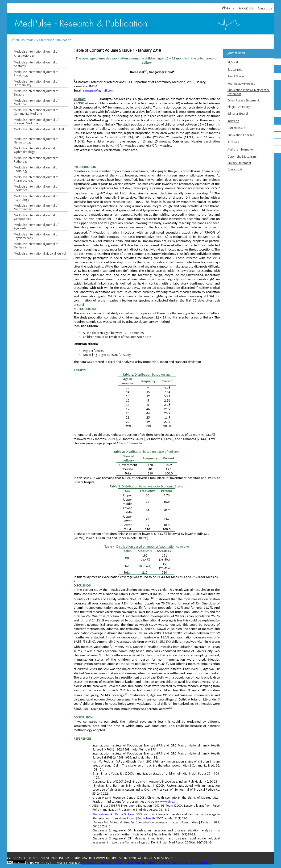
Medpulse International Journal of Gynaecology (36, 141)
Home (228, 8)
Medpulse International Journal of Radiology (36, 169)
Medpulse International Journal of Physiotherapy (36, 236)
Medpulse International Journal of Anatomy (36, 64)
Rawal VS (133, 814)
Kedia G (121, 814)
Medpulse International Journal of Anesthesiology (36, 54)
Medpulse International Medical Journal (40, 254)
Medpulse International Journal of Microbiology (36, 207)
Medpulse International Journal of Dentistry (36, 246)
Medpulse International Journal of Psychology (36, 198)
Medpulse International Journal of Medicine (36, 102)
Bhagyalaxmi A (102, 814)
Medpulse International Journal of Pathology (36, 160)
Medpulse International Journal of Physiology (36, 74)
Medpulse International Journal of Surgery (36, 93)
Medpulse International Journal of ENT (39, 129)
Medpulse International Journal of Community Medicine (36, 112)
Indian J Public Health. (141, 818)
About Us (246, 8)
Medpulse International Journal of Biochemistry (36, 83)
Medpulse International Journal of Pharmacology (36, 179)
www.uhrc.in (168, 802)
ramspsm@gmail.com (98, 90)
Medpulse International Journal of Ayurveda (36, 226)
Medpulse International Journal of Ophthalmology (36, 150)
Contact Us (265, 8)
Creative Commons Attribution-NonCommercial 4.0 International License (147, 863)
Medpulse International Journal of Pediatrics (36, 188)
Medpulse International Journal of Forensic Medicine (36, 122)
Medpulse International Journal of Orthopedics (36, 217)
